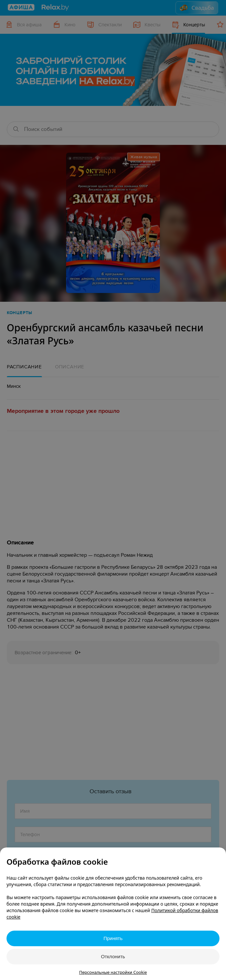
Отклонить (113, 956)
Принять (113, 938)
